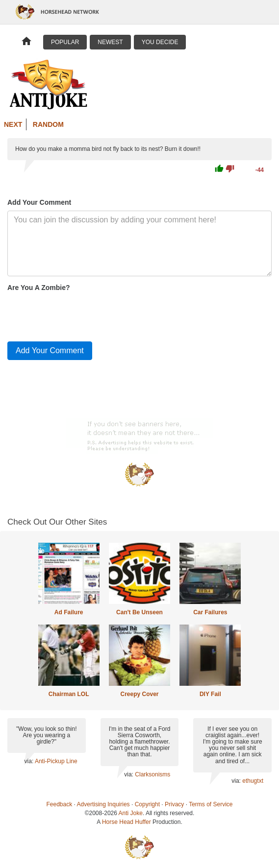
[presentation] (82, 314)
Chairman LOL (69, 694)
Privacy (174, 804)
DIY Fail (210, 694)
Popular (65, 42)
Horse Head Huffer (127, 822)
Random (48, 124)
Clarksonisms (152, 774)
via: (30, 761)
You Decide (160, 42)
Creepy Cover (139, 694)
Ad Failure (69, 612)
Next (13, 124)
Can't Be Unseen (139, 612)
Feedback (60, 804)
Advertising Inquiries (103, 804)
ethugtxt (253, 781)
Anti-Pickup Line (56, 761)
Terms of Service (211, 804)
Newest (110, 42)
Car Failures (210, 612)
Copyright (147, 804)
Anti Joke (131, 813)
